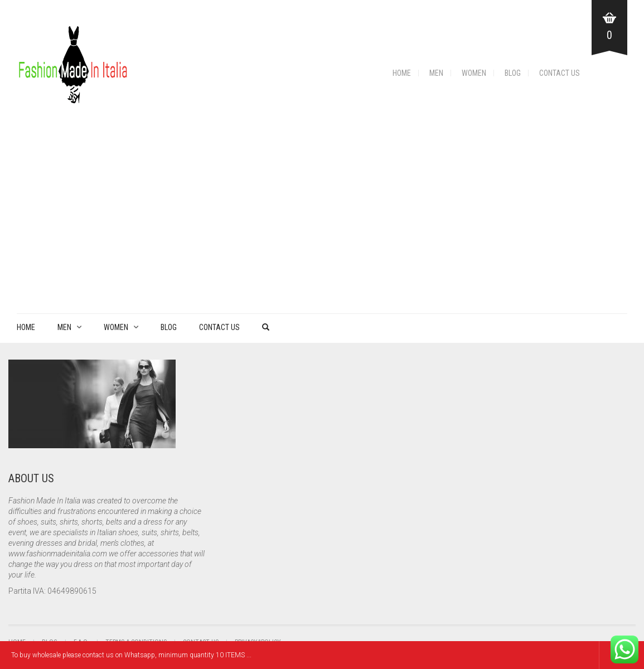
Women (474, 73)
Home (402, 73)
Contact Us (560, 73)
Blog (513, 73)
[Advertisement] (322, 230)
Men (436, 73)
